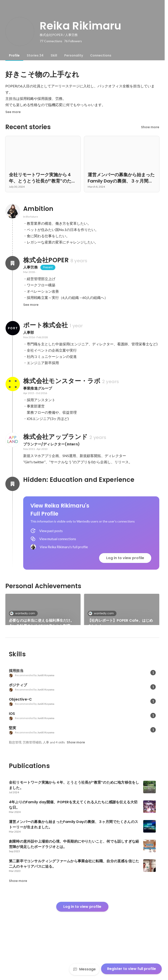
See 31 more (122, 654)
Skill (54, 55)
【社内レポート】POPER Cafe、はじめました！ (120, 623)
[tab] (14, 55)
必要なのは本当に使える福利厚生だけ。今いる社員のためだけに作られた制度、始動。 (41, 623)
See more (13, 112)
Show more (150, 127)
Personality (74, 55)
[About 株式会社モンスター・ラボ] (12, 384)
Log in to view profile (125, 558)
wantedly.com (24, 613)
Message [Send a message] (84, 969)
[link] (43, 615)
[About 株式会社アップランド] (12, 440)
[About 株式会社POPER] (12, 263)
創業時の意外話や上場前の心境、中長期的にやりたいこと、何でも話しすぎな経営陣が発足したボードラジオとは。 (41, 659)
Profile (14, 55)
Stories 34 (35, 55)
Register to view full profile (132, 969)
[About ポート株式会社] (12, 328)
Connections (101, 55)
